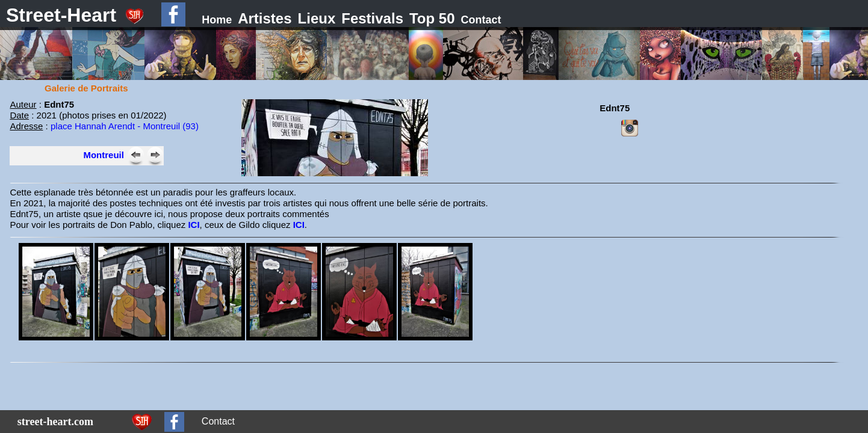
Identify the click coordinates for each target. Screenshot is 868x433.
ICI (194, 225)
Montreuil (104, 155)
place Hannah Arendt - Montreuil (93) (125, 126)
